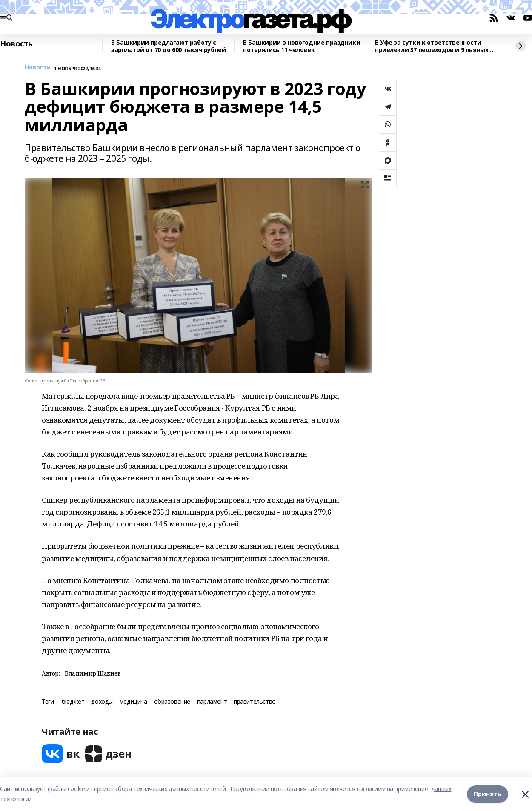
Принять (488, 794)
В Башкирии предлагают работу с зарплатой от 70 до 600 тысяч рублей (168, 46)
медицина (133, 702)
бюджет (73, 702)
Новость (16, 44)
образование (172, 702)
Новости (38, 68)
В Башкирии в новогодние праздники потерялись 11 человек (302, 46)
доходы (102, 702)
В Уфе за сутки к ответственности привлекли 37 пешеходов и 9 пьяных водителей (432, 46)
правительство (255, 702)
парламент (212, 702)
